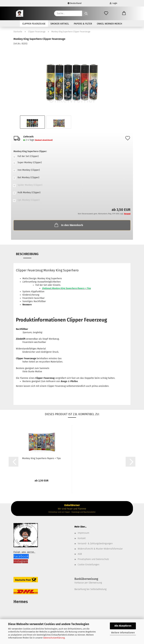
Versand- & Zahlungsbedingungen (95, 544)
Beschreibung (27, 254)
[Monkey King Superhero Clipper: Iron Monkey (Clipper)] (72, 171)
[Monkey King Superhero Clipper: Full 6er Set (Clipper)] (72, 157)
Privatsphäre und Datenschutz (93, 559)
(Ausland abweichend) (44, 140)
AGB (80, 554)
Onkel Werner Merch (109, 24)
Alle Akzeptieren (123, 626)
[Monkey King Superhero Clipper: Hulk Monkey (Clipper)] (72, 193)
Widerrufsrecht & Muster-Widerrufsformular (100, 549)
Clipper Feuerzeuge (34, 24)
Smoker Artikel (60, 24)
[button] (124, 13)
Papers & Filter (83, 24)
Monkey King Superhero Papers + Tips (41, 458)
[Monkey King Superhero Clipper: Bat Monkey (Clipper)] (72, 178)
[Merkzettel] (106, 13)
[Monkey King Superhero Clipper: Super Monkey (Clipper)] (72, 163)
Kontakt (82, 538)
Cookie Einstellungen (88, 565)
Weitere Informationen (123, 633)
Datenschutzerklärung (54, 638)
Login (113, 3)
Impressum (83, 533)
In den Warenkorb (68, 225)
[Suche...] (86, 13)
